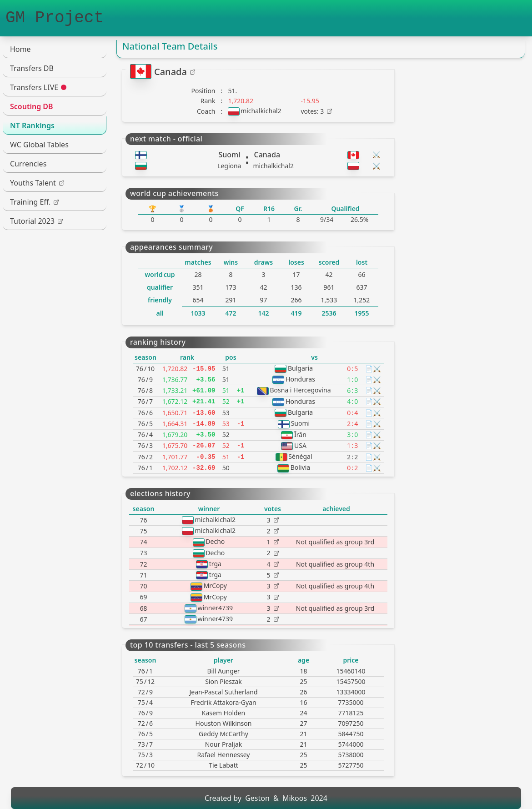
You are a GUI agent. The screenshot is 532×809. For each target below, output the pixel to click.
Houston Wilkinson (224, 723)
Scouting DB (32, 106)
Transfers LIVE (38, 87)
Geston (257, 798)
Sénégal (300, 456)
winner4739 (216, 608)
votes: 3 (317, 111)
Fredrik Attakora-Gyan (223, 702)
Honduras (300, 379)
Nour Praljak (224, 744)
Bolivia (300, 467)
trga (215, 564)
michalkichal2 (261, 111)
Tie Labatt (223, 765)
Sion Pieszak (223, 681)
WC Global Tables (39, 145)
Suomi (229, 155)
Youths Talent (37, 183)
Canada (175, 72)
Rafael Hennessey (223, 755)
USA (300, 445)
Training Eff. (34, 202)
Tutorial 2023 (36, 221)
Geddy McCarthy (223, 734)
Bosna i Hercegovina (300, 390)
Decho (215, 541)
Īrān (300, 435)
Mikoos (295, 798)
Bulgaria (300, 368)
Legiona (229, 166)
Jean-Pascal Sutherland (223, 692)
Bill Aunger (223, 671)
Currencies (28, 164)
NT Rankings (32, 126)
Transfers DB (32, 68)
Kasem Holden (223, 713)
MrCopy (215, 585)
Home (20, 49)
